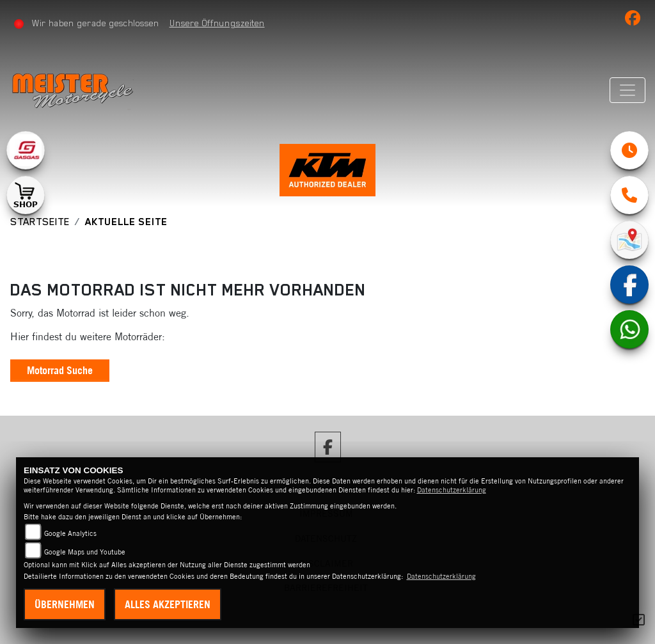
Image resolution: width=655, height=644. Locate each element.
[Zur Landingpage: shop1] (26, 195)
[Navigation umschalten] (627, 90)
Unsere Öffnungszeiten (217, 23)
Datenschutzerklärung (452, 490)
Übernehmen (65, 604)
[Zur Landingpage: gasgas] (26, 150)
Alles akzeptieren (168, 604)
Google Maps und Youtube (85, 552)
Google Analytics (70, 533)
